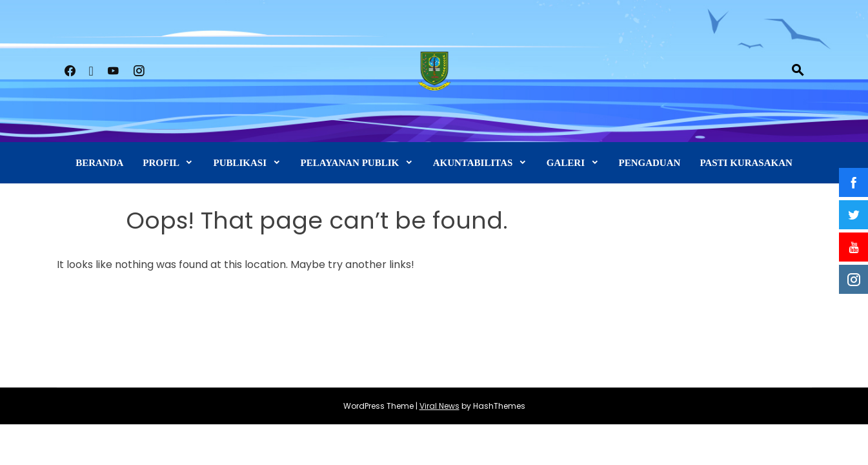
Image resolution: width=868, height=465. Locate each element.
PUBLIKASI (240, 163)
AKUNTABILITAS (473, 163)
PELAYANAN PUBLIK (350, 163)
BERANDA (99, 163)
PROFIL (161, 163)
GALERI (566, 163)
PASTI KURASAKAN (746, 163)
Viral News (439, 406)
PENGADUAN (650, 163)
